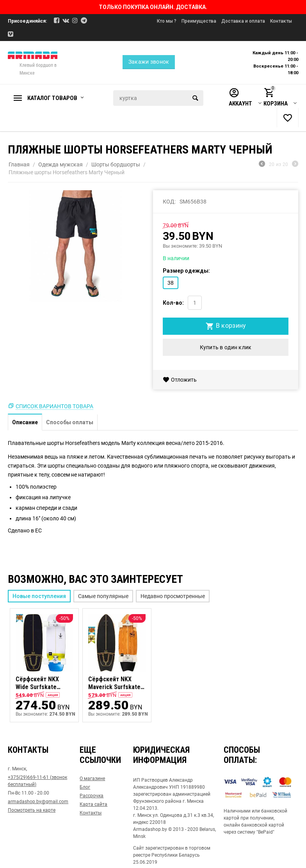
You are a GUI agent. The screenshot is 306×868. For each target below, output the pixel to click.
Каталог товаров (52, 98)
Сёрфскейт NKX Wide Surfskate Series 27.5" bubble (41, 684)
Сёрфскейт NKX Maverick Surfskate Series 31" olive (114, 684)
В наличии (176, 258)
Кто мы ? (167, 21)
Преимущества (199, 21)
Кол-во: (173, 303)
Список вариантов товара (54, 406)
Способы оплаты (70, 422)
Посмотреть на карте (32, 810)
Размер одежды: (186, 271)
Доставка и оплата (243, 21)
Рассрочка (92, 796)
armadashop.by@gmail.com (38, 802)
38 (171, 283)
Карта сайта (93, 804)
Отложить (180, 380)
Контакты (281, 21)
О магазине (92, 779)
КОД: (169, 202)
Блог (85, 787)
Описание (25, 422)
